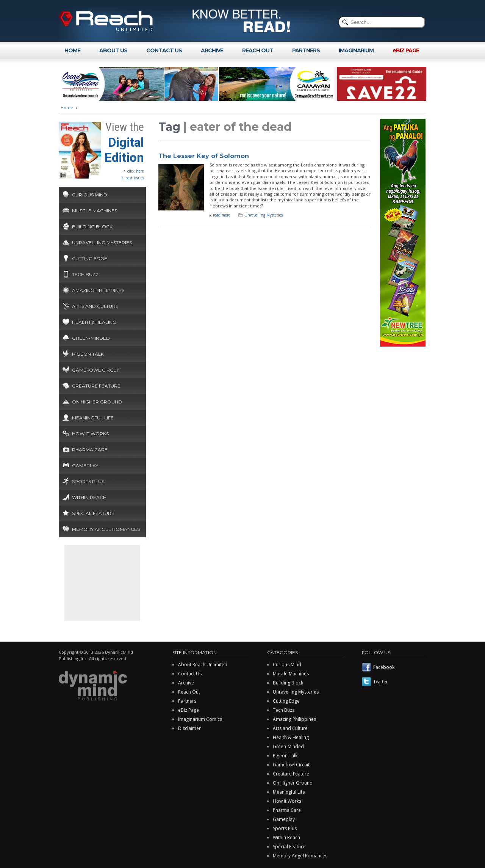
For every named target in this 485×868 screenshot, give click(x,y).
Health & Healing (94, 322)
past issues (135, 178)
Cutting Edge (90, 258)
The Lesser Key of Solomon (204, 156)
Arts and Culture (95, 306)
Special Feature (93, 513)
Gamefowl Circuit (96, 370)
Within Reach (89, 497)
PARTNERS (306, 50)
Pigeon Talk (88, 354)
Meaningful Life (93, 418)
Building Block (92, 227)
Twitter (381, 682)
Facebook (384, 667)
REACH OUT (258, 50)
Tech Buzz (85, 274)
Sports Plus (88, 481)
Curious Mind (90, 195)
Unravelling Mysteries (102, 243)
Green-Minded (91, 338)
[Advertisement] (102, 583)
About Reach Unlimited (203, 665)
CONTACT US (164, 50)
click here (136, 171)
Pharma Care (90, 450)
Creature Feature (96, 386)
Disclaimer (189, 728)
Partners (187, 701)
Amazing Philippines (98, 290)
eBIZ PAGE (406, 50)
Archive (186, 683)
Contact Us (190, 674)
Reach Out (189, 692)
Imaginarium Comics (200, 719)
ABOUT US (113, 50)
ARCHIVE (212, 50)
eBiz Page (189, 710)
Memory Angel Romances (106, 529)
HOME (72, 50)
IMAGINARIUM (356, 50)
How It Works (90, 434)
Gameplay (85, 465)
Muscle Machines (95, 211)
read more (222, 215)
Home (67, 108)
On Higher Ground (97, 402)
